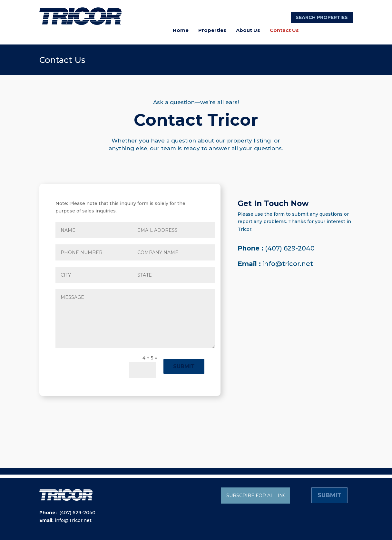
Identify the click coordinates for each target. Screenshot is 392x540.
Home (181, 30)
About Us (248, 30)
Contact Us (284, 30)
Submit (184, 366)
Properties (212, 30)
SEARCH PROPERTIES (322, 17)
